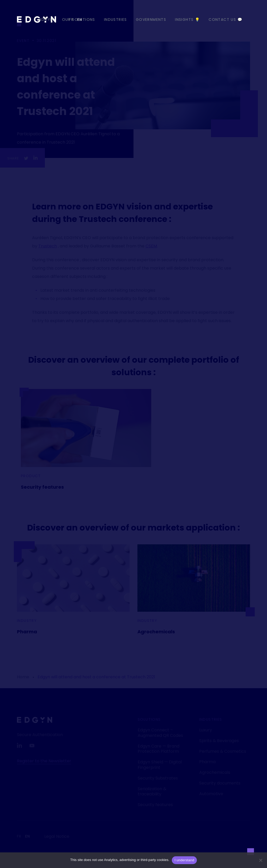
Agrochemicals (156, 632)
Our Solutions (79, 20)
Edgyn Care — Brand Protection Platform (159, 749)
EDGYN (46, 20)
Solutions (149, 719)
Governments (151, 20)
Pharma (27, 632)
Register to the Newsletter (44, 761)
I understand (184, 860)
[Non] (260, 860)
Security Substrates (158, 778)
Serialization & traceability (152, 792)
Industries (116, 20)
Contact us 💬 (225, 20)
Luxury (206, 730)
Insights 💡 (187, 20)
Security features (42, 487)
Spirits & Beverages (219, 741)
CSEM (151, 246)
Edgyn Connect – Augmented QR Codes (160, 733)
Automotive (211, 794)
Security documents (220, 783)
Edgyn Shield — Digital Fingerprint (160, 765)
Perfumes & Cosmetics (223, 751)
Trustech (48, 246)
